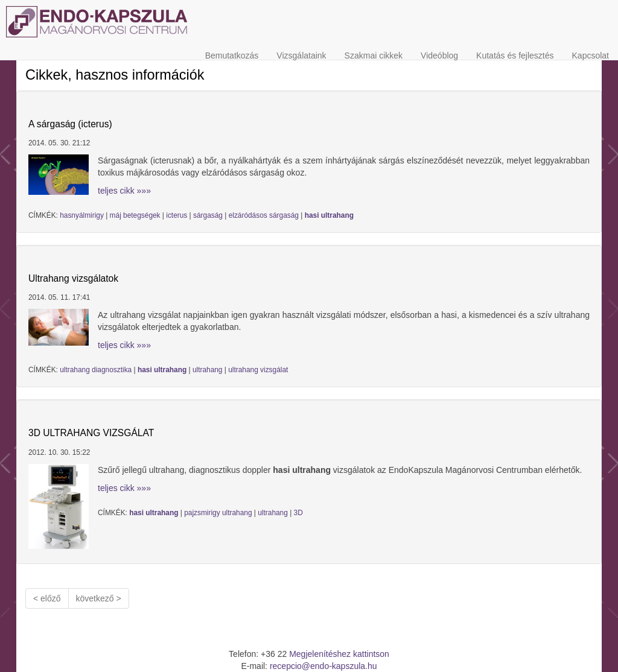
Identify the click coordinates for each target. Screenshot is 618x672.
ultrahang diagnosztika (96, 370)
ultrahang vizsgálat (258, 370)
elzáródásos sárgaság (264, 215)
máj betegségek (135, 215)
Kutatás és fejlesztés (515, 55)
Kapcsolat (591, 55)
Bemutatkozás (232, 55)
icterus (177, 215)
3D (298, 513)
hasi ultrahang (329, 215)
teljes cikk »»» (124, 191)
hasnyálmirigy (82, 215)
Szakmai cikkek (374, 55)
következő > (99, 598)
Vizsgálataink (301, 55)
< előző (47, 598)
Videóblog (439, 55)
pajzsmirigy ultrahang (218, 513)
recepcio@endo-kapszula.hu (323, 666)
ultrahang (208, 370)
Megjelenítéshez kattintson (339, 654)
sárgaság (208, 215)
